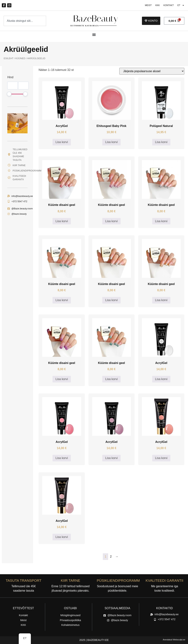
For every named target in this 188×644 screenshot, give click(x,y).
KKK (157, 5)
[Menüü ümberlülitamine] (94, 35)
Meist (147, 5)
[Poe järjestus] (152, 71)
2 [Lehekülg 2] (111, 557)
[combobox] (25, 21)
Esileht (9, 59)
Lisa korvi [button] (62, 142)
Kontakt (168, 5)
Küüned (20, 59)
